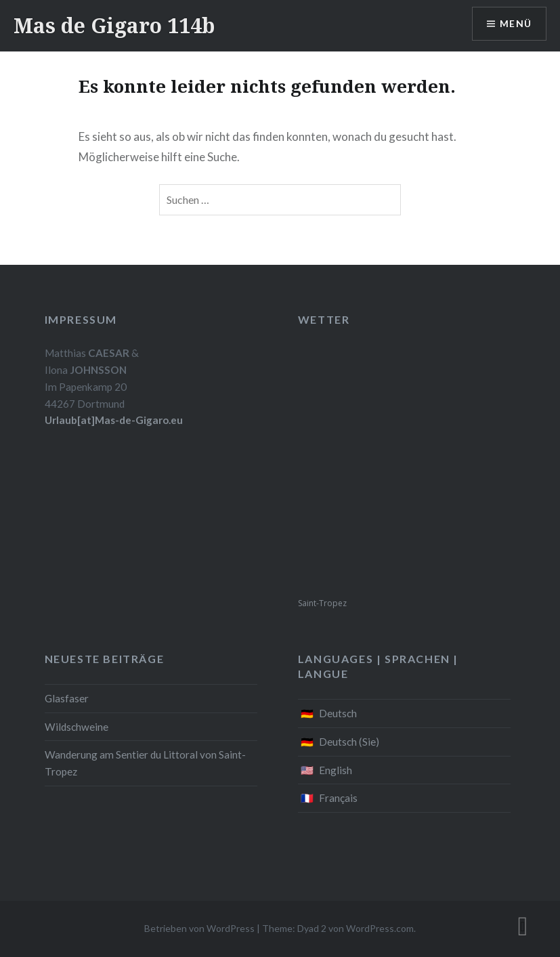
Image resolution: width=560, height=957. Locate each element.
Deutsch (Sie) (349, 742)
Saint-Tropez (322, 603)
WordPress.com (380, 928)
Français (338, 798)
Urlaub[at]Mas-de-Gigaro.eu (114, 420)
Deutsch (338, 713)
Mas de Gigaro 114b (114, 25)
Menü (515, 24)
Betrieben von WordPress (199, 928)
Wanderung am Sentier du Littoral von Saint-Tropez (145, 763)
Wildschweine (77, 727)
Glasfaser (67, 698)
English (336, 770)
